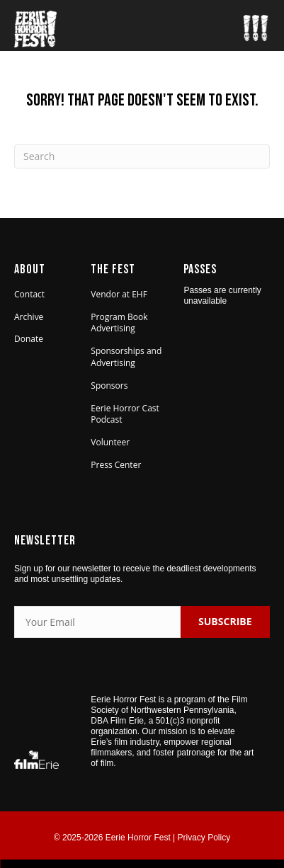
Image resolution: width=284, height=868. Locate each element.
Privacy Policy (204, 838)
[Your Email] (97, 622)
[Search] (142, 156)
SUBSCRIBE (225, 621)
